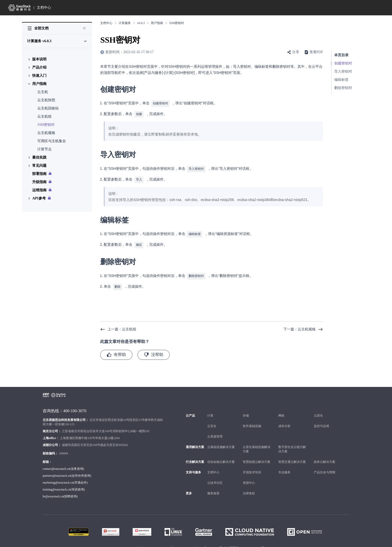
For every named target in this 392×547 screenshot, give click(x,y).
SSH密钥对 (46, 125)
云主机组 (44, 116)
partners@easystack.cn (57, 472)
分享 (296, 52)
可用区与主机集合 (52, 141)
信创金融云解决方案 (221, 458)
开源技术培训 (252, 468)
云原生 (318, 411)
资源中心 (249, 479)
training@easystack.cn (57, 485)
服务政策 (213, 489)
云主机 (43, 92)
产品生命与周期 (325, 468)
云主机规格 (46, 133)
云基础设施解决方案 (221, 443)
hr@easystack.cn (53, 492)
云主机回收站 (48, 108)
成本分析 (284, 422)
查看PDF (316, 52)
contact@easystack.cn (56, 465)
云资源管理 (215, 432)
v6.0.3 (141, 23)
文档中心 (44, 8)
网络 (281, 411)
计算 (210, 411)
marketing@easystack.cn (58, 478)
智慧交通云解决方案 (292, 458)
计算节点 (44, 149)
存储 (246, 411)
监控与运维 (321, 422)
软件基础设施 (252, 422)
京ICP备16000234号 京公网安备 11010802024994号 (230, 544)
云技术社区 (215, 479)
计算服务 (125, 23)
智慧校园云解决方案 (257, 458)
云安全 (212, 422)
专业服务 (284, 468)
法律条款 (249, 489)
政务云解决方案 (325, 458)
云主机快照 (46, 100)
